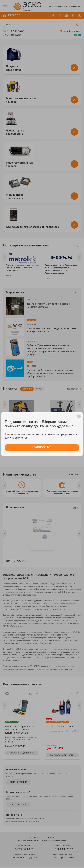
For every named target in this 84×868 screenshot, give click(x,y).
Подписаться (42, 448)
